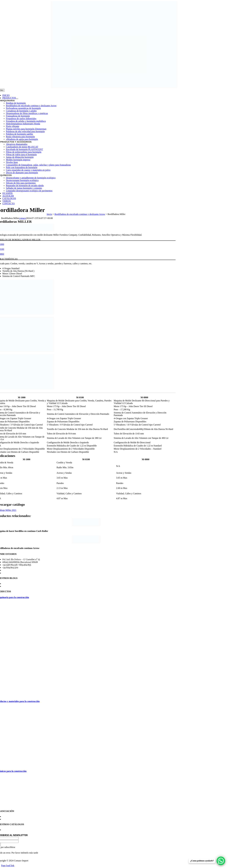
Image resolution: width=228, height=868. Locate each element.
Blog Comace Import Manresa (17, 586)
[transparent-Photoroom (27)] (114, 87)
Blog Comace (9, 584)
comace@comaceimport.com (17, 570)
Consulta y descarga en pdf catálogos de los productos (29, 830)
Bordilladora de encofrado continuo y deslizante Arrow (80, 214)
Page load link (8, 865)
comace (23, 218)
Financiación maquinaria (15, 816)
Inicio (49, 214)
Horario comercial (11, 573)
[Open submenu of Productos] (17, 99)
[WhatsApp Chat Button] (221, 861)
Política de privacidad (13, 819)
